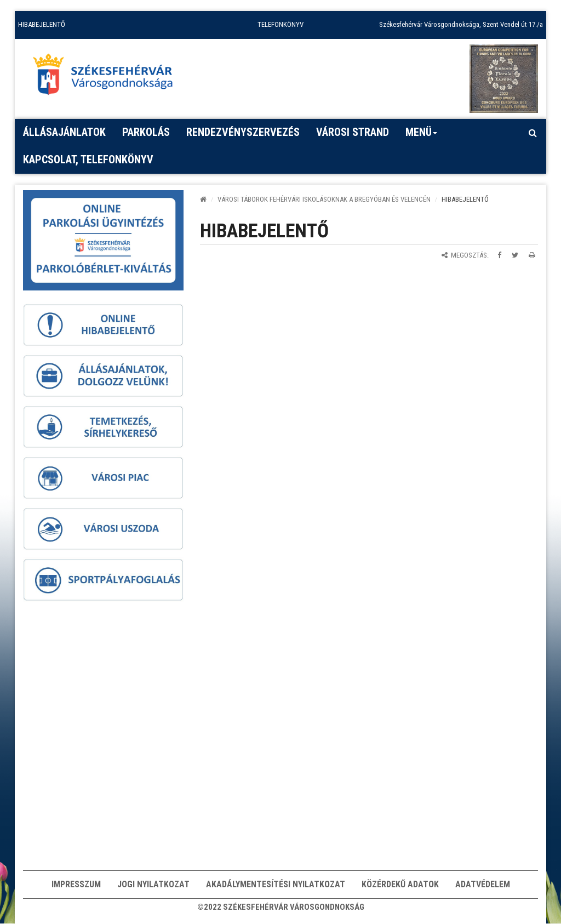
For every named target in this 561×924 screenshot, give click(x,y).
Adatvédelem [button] (483, 884)
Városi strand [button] (353, 132)
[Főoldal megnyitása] (108, 77)
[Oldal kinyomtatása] (532, 255)
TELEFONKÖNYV (280, 24)
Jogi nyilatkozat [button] (153, 884)
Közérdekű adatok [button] (400, 884)
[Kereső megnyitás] (533, 133)
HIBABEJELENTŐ (42, 24)
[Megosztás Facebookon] (499, 255)
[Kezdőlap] (203, 199)
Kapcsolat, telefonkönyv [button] (88, 159)
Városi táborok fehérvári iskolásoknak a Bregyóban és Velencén (324, 199)
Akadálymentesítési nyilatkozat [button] (276, 884)
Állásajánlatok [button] (64, 132)
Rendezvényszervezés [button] (243, 132)
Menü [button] (422, 136)
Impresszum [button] (76, 884)
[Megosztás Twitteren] (515, 255)
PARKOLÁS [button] (146, 132)
